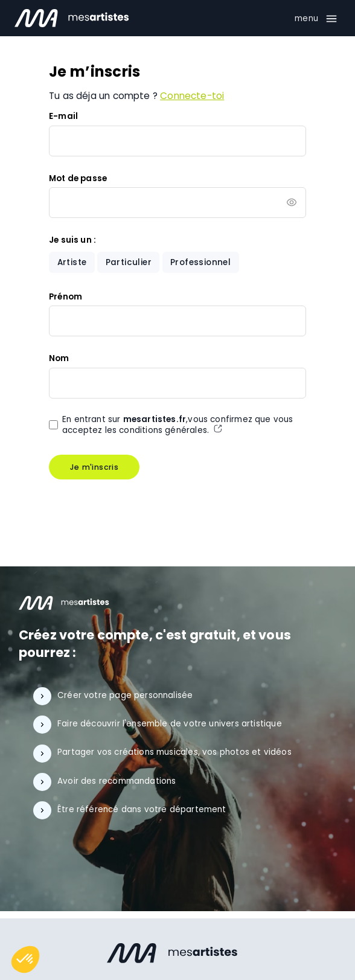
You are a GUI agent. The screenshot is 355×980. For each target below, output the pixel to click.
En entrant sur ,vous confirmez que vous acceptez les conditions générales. (178, 425)
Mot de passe (78, 178)
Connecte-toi (192, 96)
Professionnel (200, 262)
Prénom (66, 297)
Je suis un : (72, 240)
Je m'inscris (94, 467)
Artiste (72, 262)
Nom (59, 358)
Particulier (129, 262)
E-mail (63, 116)
